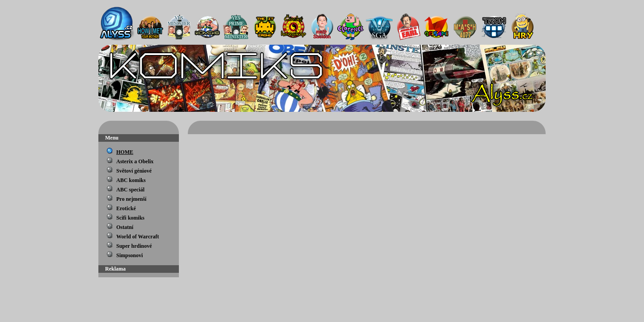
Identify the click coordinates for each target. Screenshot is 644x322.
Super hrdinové (134, 246)
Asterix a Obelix (135, 161)
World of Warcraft (138, 237)
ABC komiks (131, 180)
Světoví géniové (134, 171)
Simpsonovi (129, 255)
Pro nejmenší (131, 199)
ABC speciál (130, 190)
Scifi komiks (130, 218)
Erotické (126, 208)
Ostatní (125, 227)
